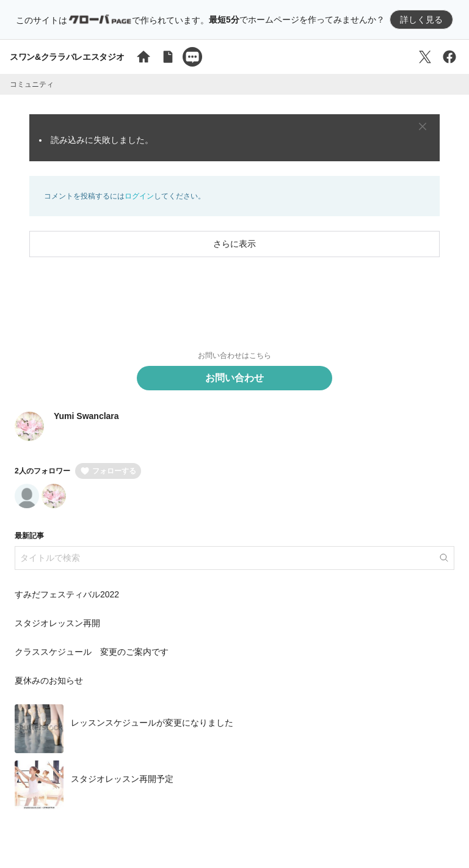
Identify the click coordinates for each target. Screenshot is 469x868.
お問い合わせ (234, 378)
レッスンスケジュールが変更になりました (152, 723)
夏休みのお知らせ (49, 680)
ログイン (139, 196)
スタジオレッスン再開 (57, 623)
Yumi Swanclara (86, 416)
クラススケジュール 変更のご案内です (92, 652)
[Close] (423, 126)
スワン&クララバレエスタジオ (67, 57)
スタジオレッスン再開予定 (122, 779)
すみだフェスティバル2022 (67, 594)
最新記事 (29, 536)
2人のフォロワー (42, 471)
